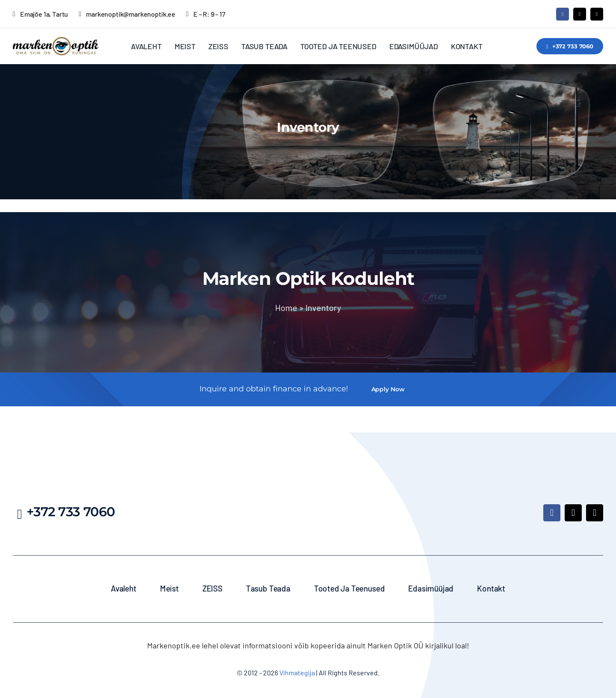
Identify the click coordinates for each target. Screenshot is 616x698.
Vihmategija (296, 673)
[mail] (580, 14)
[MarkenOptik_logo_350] (56, 41)
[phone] (597, 14)
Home (286, 308)
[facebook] (563, 14)
